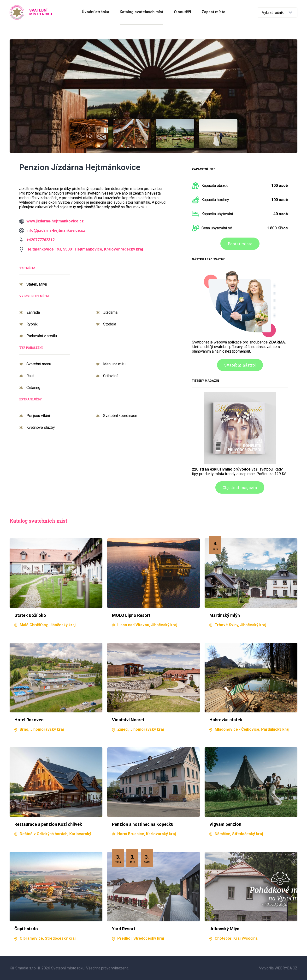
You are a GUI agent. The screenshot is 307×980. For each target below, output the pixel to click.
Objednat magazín (240, 487)
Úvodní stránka (95, 12)
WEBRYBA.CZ (286, 968)
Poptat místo (240, 244)
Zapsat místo (213, 12)
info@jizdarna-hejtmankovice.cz (56, 230)
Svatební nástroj (240, 365)
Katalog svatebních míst (142, 12)
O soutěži (182, 12)
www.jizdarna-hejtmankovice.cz (55, 221)
